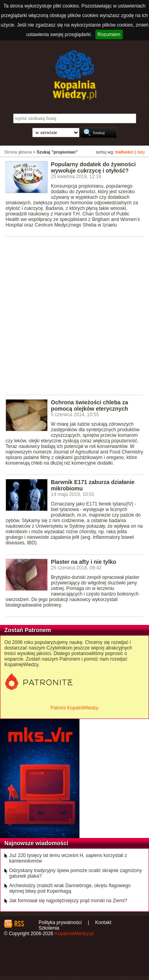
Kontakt (104, 922)
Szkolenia (49, 928)
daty (141, 152)
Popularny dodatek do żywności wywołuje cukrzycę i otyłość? (93, 167)
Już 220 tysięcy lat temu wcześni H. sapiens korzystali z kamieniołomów (68, 858)
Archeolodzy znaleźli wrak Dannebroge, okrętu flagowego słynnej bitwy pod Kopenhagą (70, 888)
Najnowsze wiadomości (36, 843)
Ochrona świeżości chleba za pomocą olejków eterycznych (89, 405)
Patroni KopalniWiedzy (74, 708)
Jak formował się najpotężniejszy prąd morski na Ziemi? (68, 901)
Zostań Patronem (28, 630)
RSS (19, 924)
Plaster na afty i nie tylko (84, 562)
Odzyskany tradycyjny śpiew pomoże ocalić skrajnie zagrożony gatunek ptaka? (75, 873)
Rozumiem (109, 35)
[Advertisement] (74, 315)
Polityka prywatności (60, 922)
